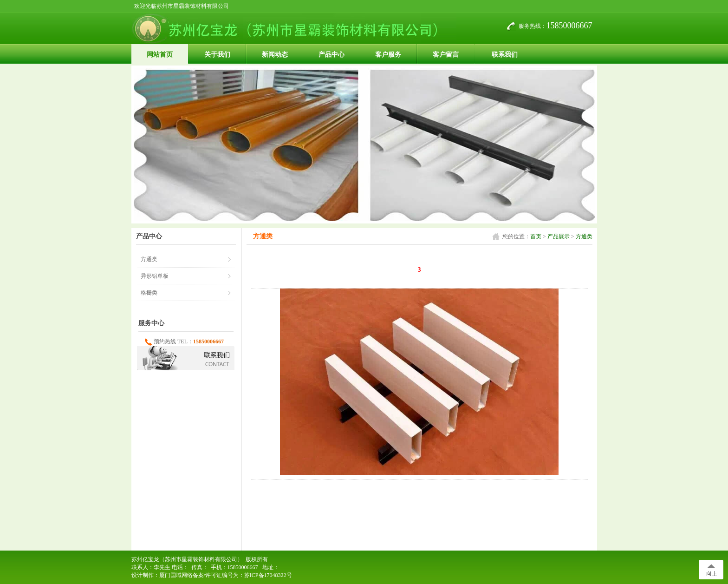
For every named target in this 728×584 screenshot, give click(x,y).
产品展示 (559, 236)
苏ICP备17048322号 (268, 575)
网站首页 (160, 55)
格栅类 (149, 293)
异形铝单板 (155, 276)
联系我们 (505, 55)
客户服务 (388, 55)
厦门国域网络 (176, 575)
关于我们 (217, 55)
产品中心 (331, 55)
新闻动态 (275, 55)
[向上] (711, 570)
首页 (536, 236)
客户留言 (446, 55)
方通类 (584, 236)
